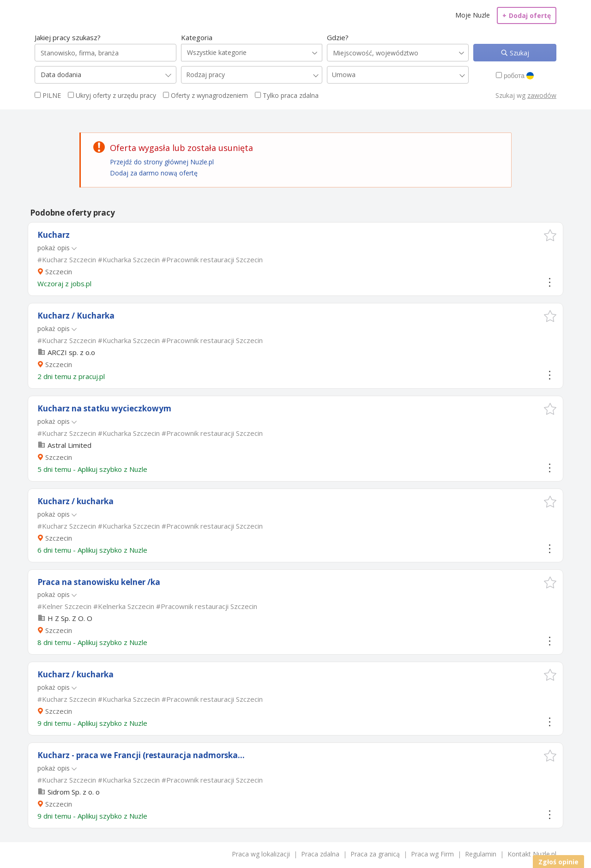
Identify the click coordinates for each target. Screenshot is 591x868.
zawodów (542, 95)
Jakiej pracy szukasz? (68, 37)
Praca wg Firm (432, 854)
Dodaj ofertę (527, 15)
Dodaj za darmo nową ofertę (154, 173)
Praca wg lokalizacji (261, 854)
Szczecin (59, 271)
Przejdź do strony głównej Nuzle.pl (162, 162)
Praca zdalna (320, 854)
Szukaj (519, 53)
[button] (550, 235)
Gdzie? (338, 37)
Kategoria (197, 37)
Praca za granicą (375, 854)
